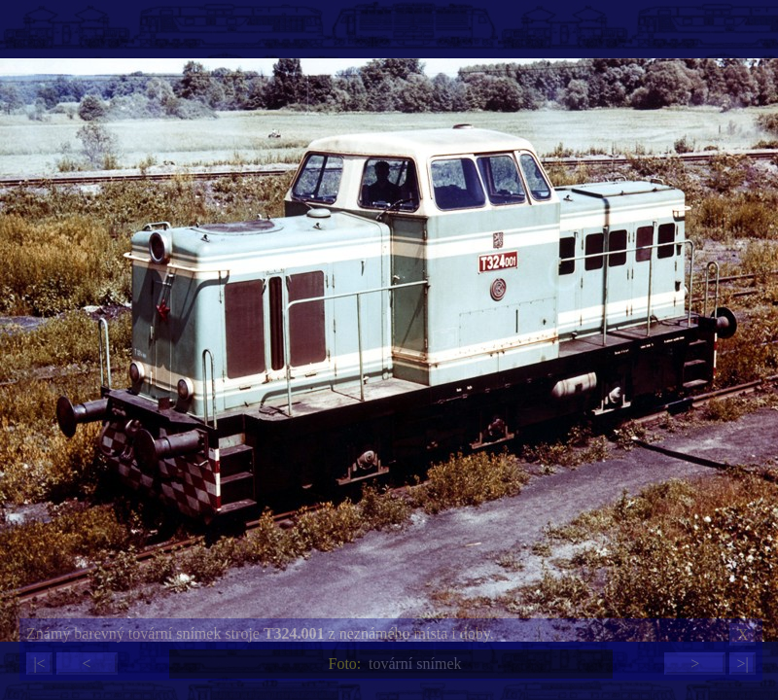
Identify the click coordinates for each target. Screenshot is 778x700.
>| (742, 664)
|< (39, 664)
